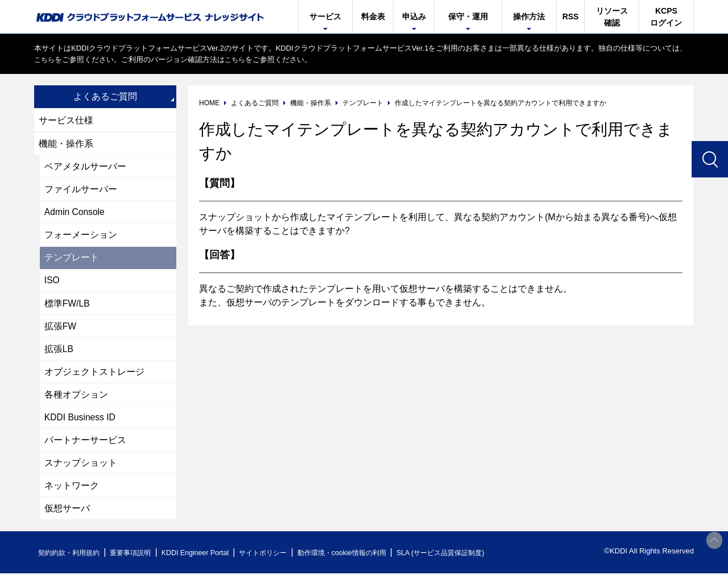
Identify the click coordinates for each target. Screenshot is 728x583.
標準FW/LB (67, 307)
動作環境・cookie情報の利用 (366, 562)
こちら (45, 59)
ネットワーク (72, 494)
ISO (52, 284)
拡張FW (61, 331)
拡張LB (59, 354)
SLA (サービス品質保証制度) (472, 562)
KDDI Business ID (81, 424)
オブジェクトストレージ (94, 377)
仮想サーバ (67, 517)
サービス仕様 (66, 120)
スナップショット (81, 471)
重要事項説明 (139, 562)
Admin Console (75, 214)
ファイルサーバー (81, 191)
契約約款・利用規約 (72, 562)
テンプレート (72, 261)
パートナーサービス (85, 447)
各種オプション (76, 401)
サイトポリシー (281, 562)
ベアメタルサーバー (85, 168)
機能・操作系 (66, 144)
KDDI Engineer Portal (208, 562)
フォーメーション (81, 237)
